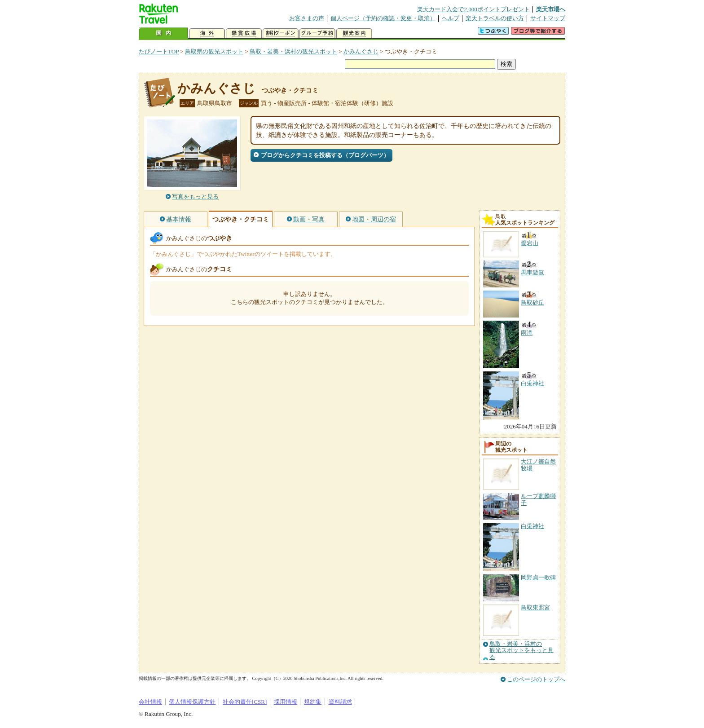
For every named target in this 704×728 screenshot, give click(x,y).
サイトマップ (548, 18)
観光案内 (354, 33)
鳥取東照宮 (535, 607)
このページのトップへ (536, 679)
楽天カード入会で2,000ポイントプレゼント (473, 9)
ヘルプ (451, 18)
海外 (207, 33)
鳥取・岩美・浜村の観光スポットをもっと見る (521, 651)
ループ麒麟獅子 (538, 499)
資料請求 (340, 702)
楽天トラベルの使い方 (495, 18)
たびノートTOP (159, 51)
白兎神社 (532, 526)
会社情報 (150, 702)
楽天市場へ (551, 9)
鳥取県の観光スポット (214, 51)
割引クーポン (281, 33)
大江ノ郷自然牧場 (538, 465)
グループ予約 (317, 33)
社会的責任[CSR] (245, 702)
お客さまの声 (307, 18)
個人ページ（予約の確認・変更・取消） (383, 18)
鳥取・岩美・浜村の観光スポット (293, 51)
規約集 (313, 702)
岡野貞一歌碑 (538, 577)
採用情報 (286, 702)
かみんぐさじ (361, 51)
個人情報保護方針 (192, 702)
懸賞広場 (244, 33)
